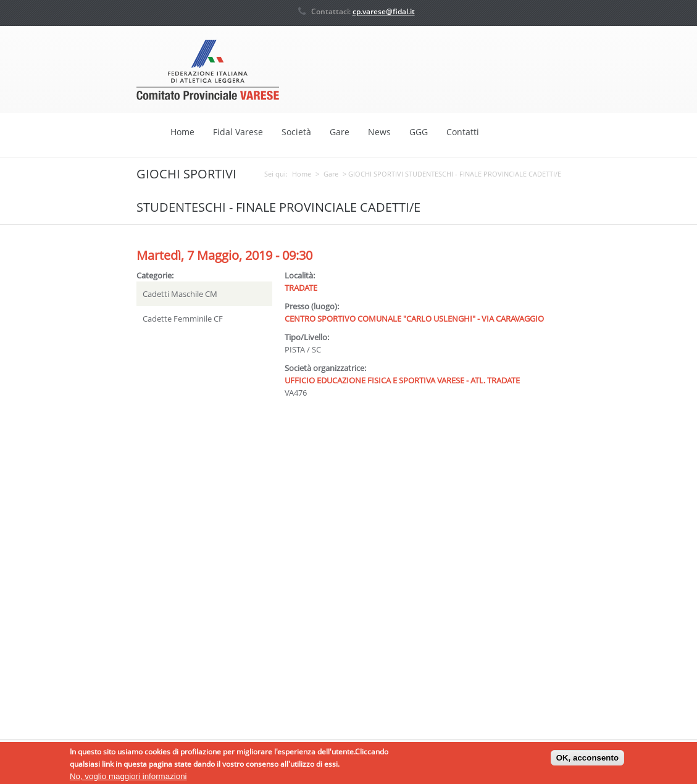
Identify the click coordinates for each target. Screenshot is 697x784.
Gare (340, 132)
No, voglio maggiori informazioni (128, 778)
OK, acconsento (587, 760)
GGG (419, 132)
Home (182, 132)
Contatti (463, 132)
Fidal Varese (238, 132)
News (379, 132)
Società (296, 132)
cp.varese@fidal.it (384, 11)
